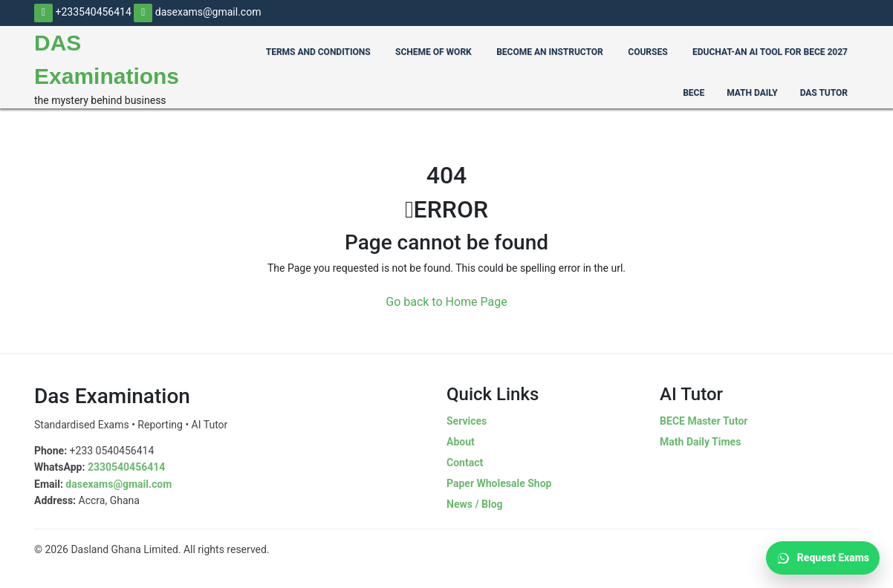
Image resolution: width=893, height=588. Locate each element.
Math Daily (752, 93)
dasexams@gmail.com (197, 12)
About (461, 442)
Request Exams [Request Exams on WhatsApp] (823, 558)
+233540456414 (83, 12)
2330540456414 (126, 467)
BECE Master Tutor (704, 421)
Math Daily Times (700, 442)
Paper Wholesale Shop (499, 483)
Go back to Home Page (446, 302)
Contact (465, 463)
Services (467, 421)
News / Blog (475, 504)
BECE (694, 93)
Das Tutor (824, 93)
